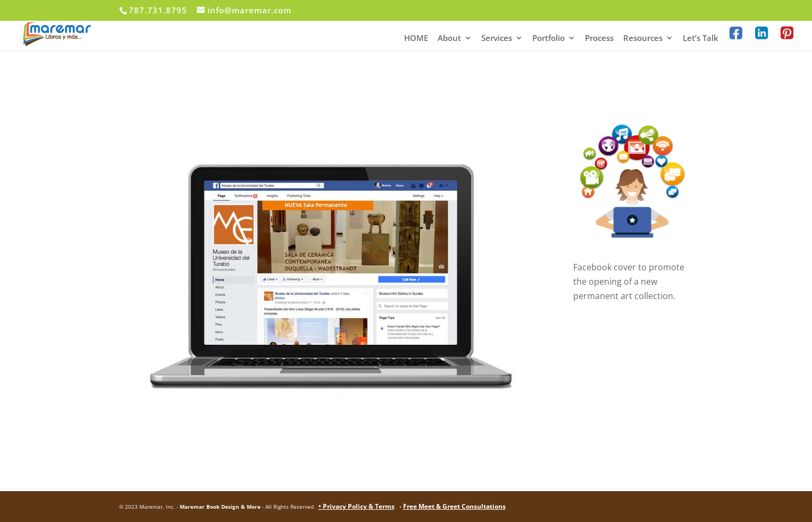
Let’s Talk (701, 39)
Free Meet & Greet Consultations (454, 506)
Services (497, 39)
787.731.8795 (158, 10)
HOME (416, 39)
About (449, 39)
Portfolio (549, 39)
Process (599, 39)
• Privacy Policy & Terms (357, 506)
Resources (643, 39)
